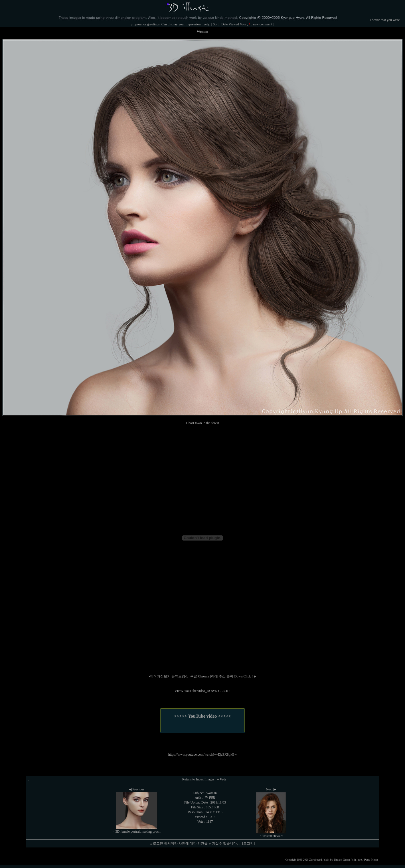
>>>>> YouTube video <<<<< (202, 716)
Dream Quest (342, 860)
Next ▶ (271, 789)
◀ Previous (137, 789)
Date (225, 24)
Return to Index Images (198, 779)
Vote (243, 24)
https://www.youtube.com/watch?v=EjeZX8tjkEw (203, 754)
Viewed (234, 24)
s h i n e (357, 860)
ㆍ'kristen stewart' (271, 836)
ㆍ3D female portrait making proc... (137, 831)
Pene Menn (371, 860)
